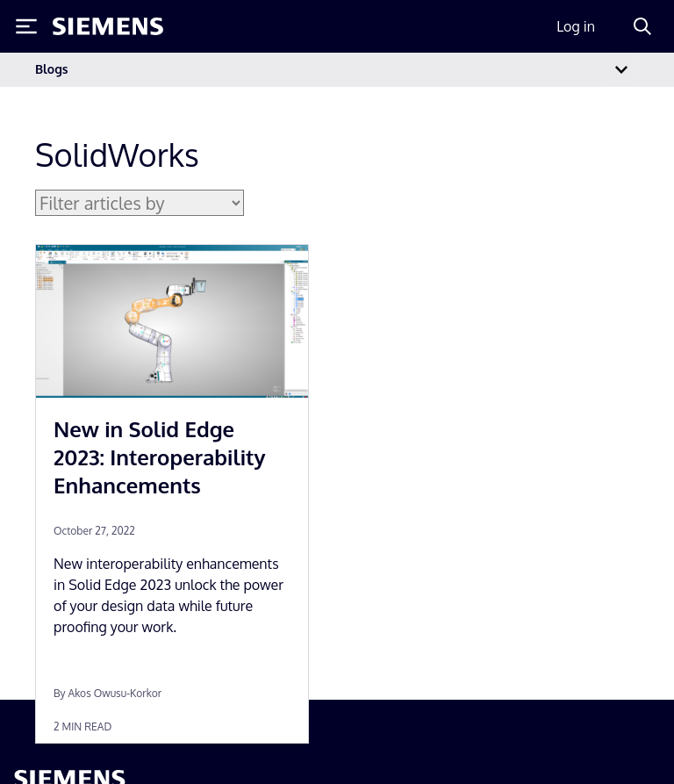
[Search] (642, 26)
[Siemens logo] (108, 26)
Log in (576, 26)
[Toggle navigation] (621, 70)
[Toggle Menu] (26, 26)
